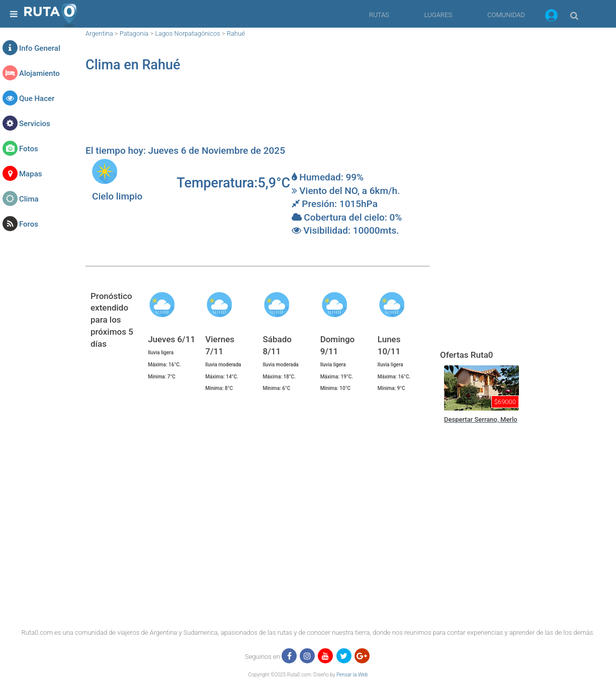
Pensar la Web (352, 675)
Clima (29, 199)
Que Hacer (37, 98)
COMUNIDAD (506, 15)
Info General (40, 48)
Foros (29, 224)
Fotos (29, 149)
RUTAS (379, 15)
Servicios (35, 124)
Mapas (30, 174)
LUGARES (438, 15)
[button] (551, 17)
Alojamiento (39, 73)
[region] (258, 114)
